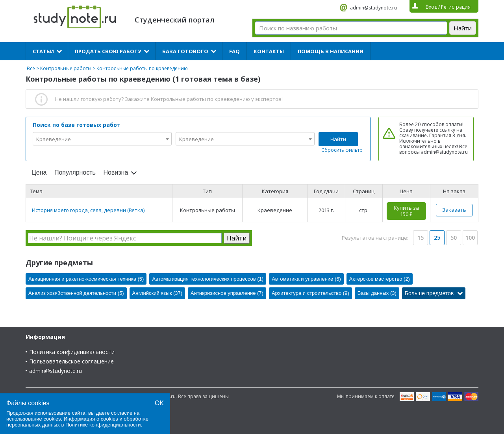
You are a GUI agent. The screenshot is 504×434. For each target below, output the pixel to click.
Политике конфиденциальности (103, 425)
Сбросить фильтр (342, 150)
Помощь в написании (331, 51)
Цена (39, 172)
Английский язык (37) (157, 293)
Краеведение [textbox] (54, 139)
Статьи (43, 51)
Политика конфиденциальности (72, 352)
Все (31, 68)
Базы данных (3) (377, 293)
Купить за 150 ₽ (406, 211)
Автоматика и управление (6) (306, 279)
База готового (185, 51)
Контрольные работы (66, 68)
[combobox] (102, 139)
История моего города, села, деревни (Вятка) (88, 210)
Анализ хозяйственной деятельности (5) (76, 293)
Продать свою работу (108, 51)
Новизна (116, 172)
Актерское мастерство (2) (380, 279)
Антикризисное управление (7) (227, 293)
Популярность (75, 172)
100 (470, 237)
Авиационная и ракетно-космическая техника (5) (86, 279)
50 (454, 237)
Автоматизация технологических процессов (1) (208, 279)
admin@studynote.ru (373, 8)
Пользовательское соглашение (71, 361)
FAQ (234, 51)
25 (437, 237)
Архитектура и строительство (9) (310, 293)
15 (421, 237)
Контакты (269, 51)
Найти (338, 139)
